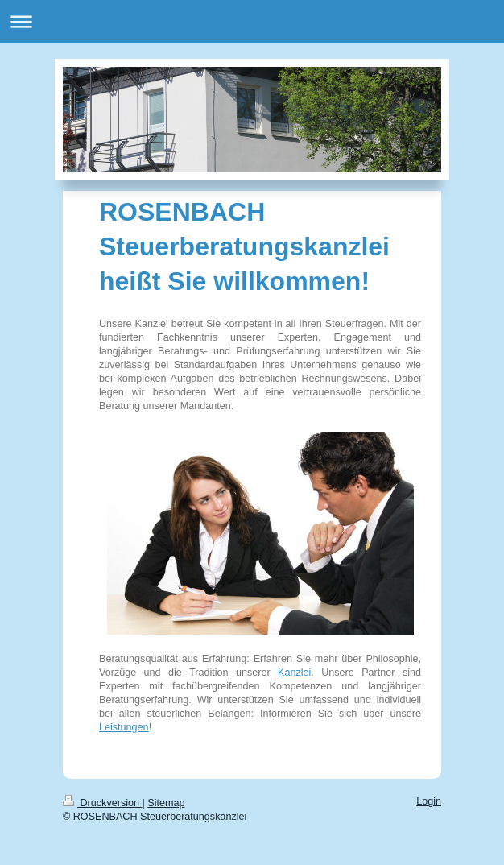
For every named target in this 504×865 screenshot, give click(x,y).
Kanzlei (294, 673)
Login (429, 801)
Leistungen (124, 727)
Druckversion (102, 803)
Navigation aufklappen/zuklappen (252, 21)
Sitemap (166, 803)
